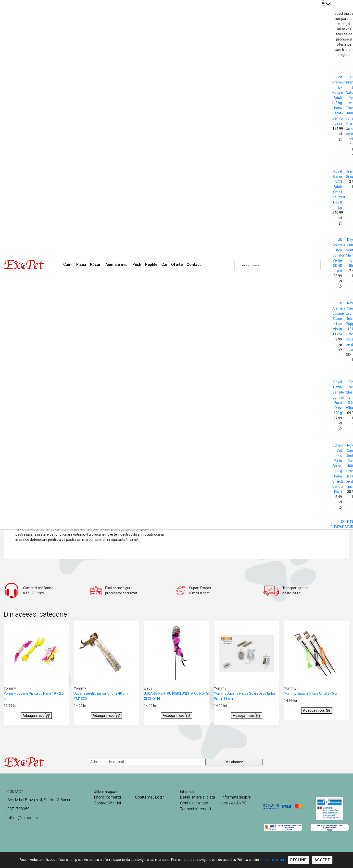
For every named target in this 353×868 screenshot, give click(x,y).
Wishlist (115, 803)
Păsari (96, 264)
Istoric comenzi (107, 797)
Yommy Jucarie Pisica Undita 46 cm (312, 693)
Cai (164, 264)
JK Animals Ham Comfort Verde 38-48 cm (339, 255)
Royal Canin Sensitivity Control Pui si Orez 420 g (340, 397)
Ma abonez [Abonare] (234, 762)
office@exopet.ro (23, 818)
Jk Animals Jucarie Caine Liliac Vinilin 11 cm (339, 319)
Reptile (151, 264)
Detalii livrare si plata (198, 797)
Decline (298, 860)
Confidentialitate (194, 803)
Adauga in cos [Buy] (36, 715)
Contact (194, 264)
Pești (137, 264)
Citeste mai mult (273, 860)
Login (160, 797)
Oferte (177, 264)
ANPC (241, 803)
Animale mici (117, 264)
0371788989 (18, 809)
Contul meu (145, 797)
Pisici (81, 264)
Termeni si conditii (195, 809)
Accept (322, 860)
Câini (68, 264)
